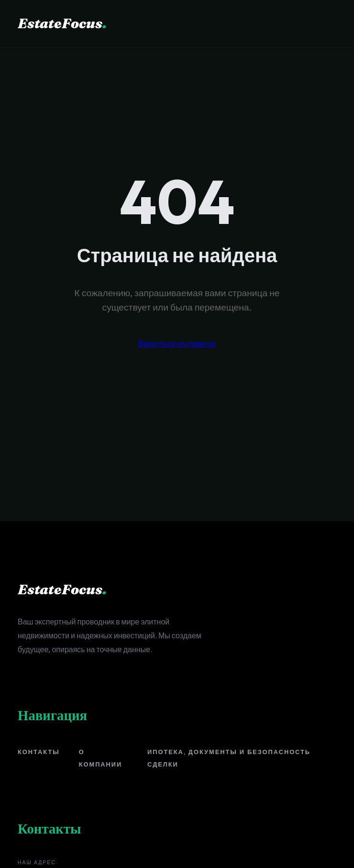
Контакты (39, 752)
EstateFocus (62, 23)
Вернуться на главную (177, 344)
